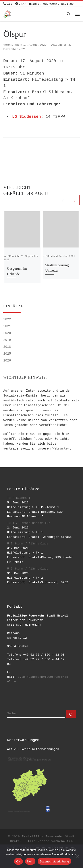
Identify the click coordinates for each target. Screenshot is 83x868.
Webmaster (61, 449)
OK (18, 861)
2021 (7, 326)
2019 (7, 340)
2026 (7, 361)
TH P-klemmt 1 (19, 498)
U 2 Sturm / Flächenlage (28, 544)
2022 (7, 319)
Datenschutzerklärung (54, 861)
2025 (7, 354)
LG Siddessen (27, 117)
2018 (7, 347)
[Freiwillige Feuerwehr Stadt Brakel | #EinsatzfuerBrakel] (7, 14)
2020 (7, 333)
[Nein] (77, 856)
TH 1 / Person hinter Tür (29, 523)
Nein (30, 861)
